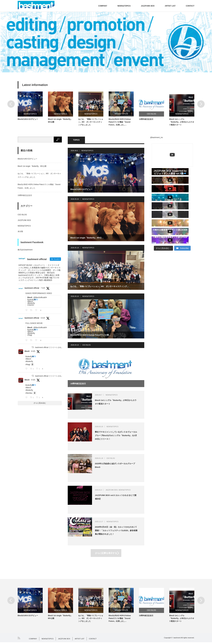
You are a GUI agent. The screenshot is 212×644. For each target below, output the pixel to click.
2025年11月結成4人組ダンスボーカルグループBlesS (119, 467)
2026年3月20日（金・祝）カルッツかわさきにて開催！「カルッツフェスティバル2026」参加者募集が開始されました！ (119, 532)
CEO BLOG (152, 114)
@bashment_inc (157, 138)
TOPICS (80, 141)
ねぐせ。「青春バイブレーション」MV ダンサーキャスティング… (102, 287)
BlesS (27, 352)
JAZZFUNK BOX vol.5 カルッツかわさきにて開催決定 (120, 498)
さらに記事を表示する (106, 554)
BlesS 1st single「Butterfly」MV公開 (60, 121)
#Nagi (28, 365)
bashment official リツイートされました (51, 348)
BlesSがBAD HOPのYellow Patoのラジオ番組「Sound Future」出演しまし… (120, 123)
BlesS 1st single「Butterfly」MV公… (88, 238)
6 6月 (43, 319)
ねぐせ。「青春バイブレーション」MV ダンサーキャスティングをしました (91, 123)
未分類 (20, 232)
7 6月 (43, 289)
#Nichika (29, 394)
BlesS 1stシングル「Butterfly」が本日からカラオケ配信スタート (182, 123)
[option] (106, 42)
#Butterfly (29, 362)
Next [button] (201, 104)
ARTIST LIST (170, 6)
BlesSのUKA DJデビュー (28, 120)
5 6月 (33, 381)
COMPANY (103, 6)
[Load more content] (163, 198)
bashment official (32, 289)
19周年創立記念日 (146, 120)
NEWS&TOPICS (124, 6)
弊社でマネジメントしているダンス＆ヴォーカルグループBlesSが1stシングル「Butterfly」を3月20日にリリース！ (119, 437)
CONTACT (190, 6)
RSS (19, 640)
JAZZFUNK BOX (148, 6)
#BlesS (28, 360)
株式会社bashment (25, 251)
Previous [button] (11, 104)
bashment (177, 639)
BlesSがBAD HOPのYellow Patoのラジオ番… (92, 335)
